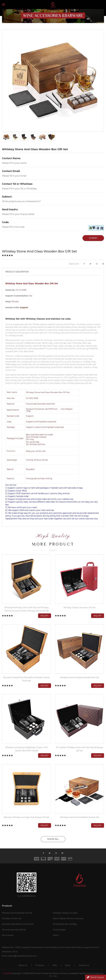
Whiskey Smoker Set (12, 918)
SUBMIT (93, 238)
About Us (23, 965)
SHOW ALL (53, 839)
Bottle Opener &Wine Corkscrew (68, 918)
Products (40, 965)
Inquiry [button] (45, 616)
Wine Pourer (8, 935)
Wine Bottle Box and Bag (65, 924)
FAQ (55, 965)
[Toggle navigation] (3, 5)
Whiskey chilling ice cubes (65, 913)
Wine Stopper (59, 930)
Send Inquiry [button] (96, 977)
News (68, 965)
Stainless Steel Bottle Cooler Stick (18, 924)
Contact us (84, 965)
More (56, 935)
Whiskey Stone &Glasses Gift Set (17, 913)
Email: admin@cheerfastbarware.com (19, 956)
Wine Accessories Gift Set (14, 930)
